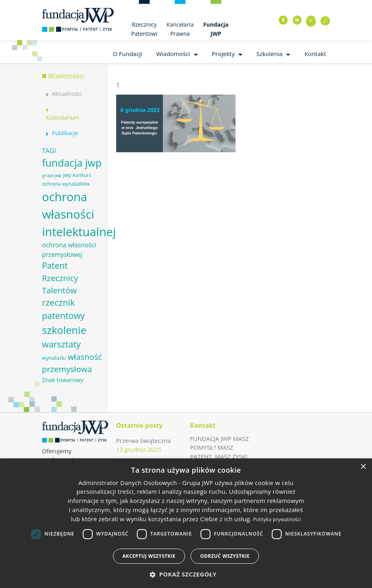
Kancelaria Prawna (180, 29)
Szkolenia (270, 54)
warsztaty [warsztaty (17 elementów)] (61, 344)
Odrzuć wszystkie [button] (225, 556)
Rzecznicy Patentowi (144, 29)
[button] (186, 574)
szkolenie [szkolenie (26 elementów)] (64, 330)
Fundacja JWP (216, 29)
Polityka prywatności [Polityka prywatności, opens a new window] (277, 519)
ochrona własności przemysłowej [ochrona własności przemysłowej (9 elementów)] (69, 250)
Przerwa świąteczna (143, 441)
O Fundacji (127, 54)
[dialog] (186, 523)
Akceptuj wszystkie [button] (149, 556)
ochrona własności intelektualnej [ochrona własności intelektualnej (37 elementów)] (79, 214)
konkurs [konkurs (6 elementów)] (82, 175)
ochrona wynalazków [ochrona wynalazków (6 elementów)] (66, 184)
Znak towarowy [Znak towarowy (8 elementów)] (63, 380)
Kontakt (315, 54)
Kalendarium (63, 117)
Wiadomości (173, 54)
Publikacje (65, 133)
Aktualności (67, 94)
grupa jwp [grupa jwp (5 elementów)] (52, 175)
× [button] (363, 467)
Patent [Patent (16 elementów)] (55, 265)
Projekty (223, 54)
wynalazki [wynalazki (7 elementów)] (54, 358)
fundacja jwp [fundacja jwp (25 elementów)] (72, 163)
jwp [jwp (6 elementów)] (67, 175)
